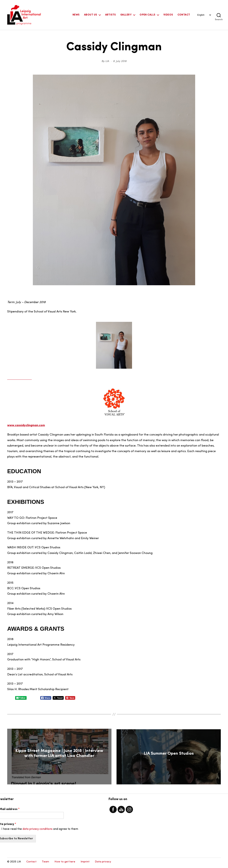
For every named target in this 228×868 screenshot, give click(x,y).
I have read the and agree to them (40, 831)
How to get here (65, 864)
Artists (110, 15)
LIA (107, 61)
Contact (184, 15)
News (76, 15)
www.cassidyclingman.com (26, 425)
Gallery (126, 15)
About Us (91, 15)
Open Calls (147, 15)
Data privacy (103, 864)
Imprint (85, 864)
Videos (168, 15)
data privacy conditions (38, 831)
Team (45, 864)
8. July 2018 (120, 61)
